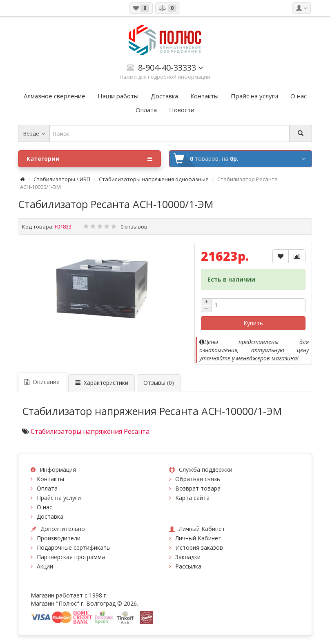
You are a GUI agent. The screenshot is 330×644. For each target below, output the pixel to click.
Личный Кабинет (198, 538)
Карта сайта (192, 498)
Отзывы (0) (159, 383)
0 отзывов (134, 227)
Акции (45, 566)
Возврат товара (198, 488)
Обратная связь (198, 479)
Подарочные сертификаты (74, 547)
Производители (59, 538)
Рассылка (188, 566)
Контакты (50, 479)
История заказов (199, 547)
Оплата (47, 488)
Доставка (50, 516)
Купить (253, 323)
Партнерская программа (71, 557)
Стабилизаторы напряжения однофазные (154, 179)
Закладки (188, 557)
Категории (89, 159)
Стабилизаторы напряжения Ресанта (90, 431)
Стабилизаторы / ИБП (62, 179)
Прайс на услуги (59, 498)
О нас (45, 507)
